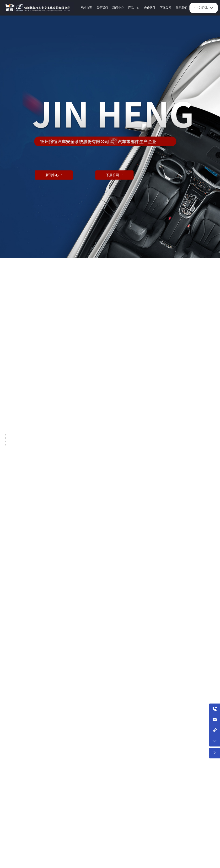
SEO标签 (88, 863)
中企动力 (172, 863)
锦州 (182, 863)
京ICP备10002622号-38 (134, 863)
